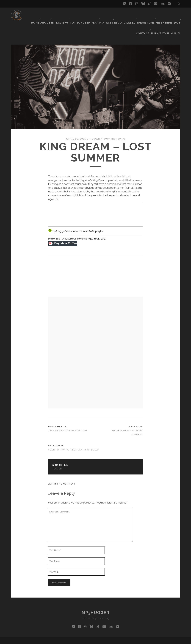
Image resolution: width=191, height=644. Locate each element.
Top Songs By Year (86, 13)
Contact (146, 17)
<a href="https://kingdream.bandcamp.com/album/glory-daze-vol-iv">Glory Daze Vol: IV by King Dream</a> (95, 199)
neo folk (76, 435)
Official (66, 224)
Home (36, 13)
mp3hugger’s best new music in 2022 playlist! (76, 216)
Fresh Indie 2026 (168, 13)
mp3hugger (95, 598)
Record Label (126, 13)
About (48, 13)
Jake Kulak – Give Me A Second (68, 415)
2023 (100, 224)
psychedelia (92, 435)
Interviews (63, 13)
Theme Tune (147, 13)
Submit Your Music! (168, 17)
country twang (115, 124)
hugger (93, 124)
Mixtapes (108, 13)
